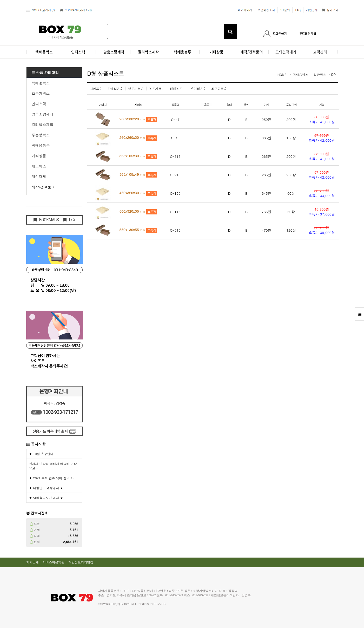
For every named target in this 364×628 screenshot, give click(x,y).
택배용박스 (41, 83)
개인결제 (39, 176)
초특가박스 (41, 93)
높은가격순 (157, 89)
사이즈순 (96, 89)
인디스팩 (39, 104)
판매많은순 (115, 89)
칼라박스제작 (43, 125)
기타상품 (39, 156)
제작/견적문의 (43, 187)
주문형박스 (41, 135)
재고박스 (39, 166)
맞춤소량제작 (43, 114)
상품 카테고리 (45, 73)
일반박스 (320, 74)
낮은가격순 (136, 89)
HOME (282, 74)
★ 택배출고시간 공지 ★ (46, 498)
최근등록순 (219, 89)
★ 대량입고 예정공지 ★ (46, 488)
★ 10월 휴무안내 (41, 454)
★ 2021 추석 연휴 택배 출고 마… (53, 478)
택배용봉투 (41, 145)
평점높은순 (178, 89)
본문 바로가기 (0, 0)
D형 (334, 74)
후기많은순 (198, 89)
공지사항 (38, 444)
